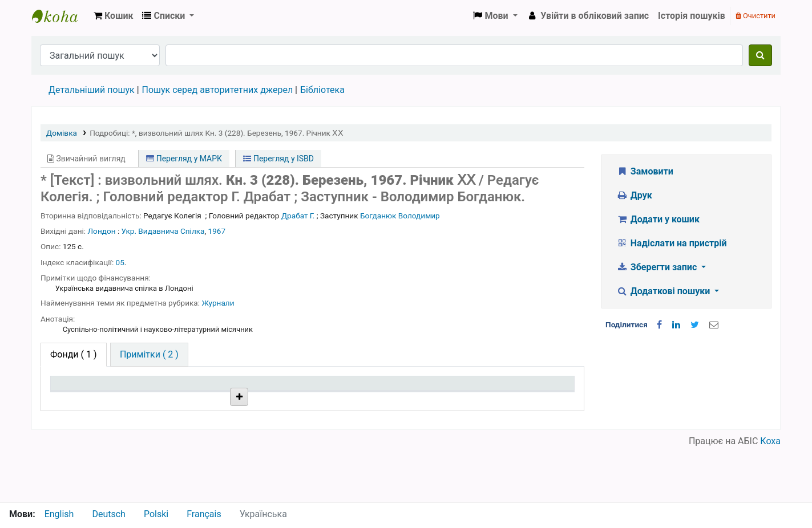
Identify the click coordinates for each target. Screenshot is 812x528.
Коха (770, 495)
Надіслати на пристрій (671, 243)
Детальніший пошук (92, 90)
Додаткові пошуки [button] (664, 291)
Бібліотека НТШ (197, 426)
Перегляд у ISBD (278, 159)
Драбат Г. (298, 216)
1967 (217, 231)
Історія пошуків (692, 16)
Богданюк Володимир (400, 216)
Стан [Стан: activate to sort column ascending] (381, 400)
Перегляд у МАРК (184, 159)
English (59, 514)
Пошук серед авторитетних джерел (218, 90)
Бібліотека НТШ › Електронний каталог (60, 16)
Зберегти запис (658, 267)
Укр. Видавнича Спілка (163, 231)
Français (204, 514)
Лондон (102, 231)
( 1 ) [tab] (74, 354)
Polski (156, 514)
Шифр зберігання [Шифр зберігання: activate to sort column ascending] (301, 400)
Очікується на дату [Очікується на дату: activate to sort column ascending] (514, 400)
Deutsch (108, 514)
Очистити (756, 16)
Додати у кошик (658, 219)
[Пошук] (760, 55)
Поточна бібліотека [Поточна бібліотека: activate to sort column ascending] (200, 400)
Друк (634, 195)
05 (120, 262)
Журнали (218, 303)
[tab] (149, 355)
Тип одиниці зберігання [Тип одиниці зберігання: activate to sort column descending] (81, 394)
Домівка (62, 133)
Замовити (645, 171)
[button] (113, 16)
